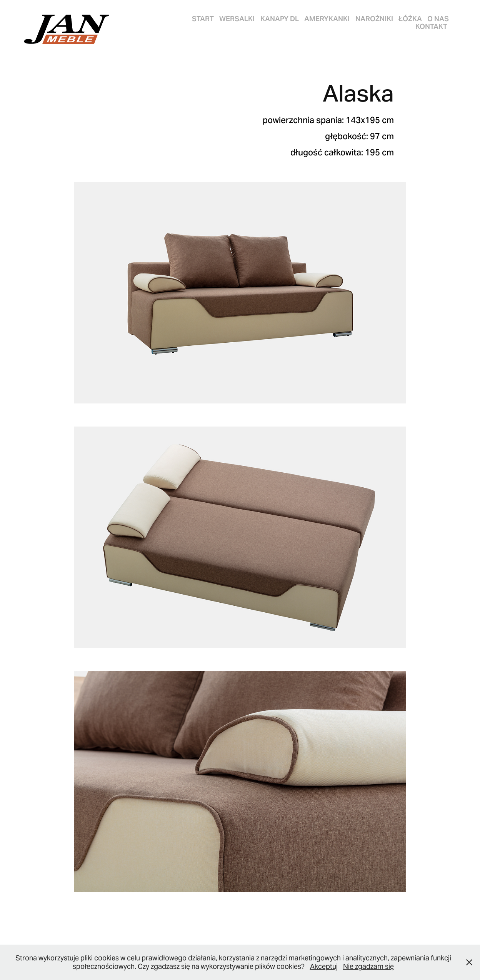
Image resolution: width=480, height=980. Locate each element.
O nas (438, 19)
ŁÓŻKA (410, 19)
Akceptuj (324, 966)
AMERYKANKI (327, 19)
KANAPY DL (280, 19)
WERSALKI (237, 19)
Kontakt (431, 26)
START (203, 19)
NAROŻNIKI (374, 19)
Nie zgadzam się (368, 966)
